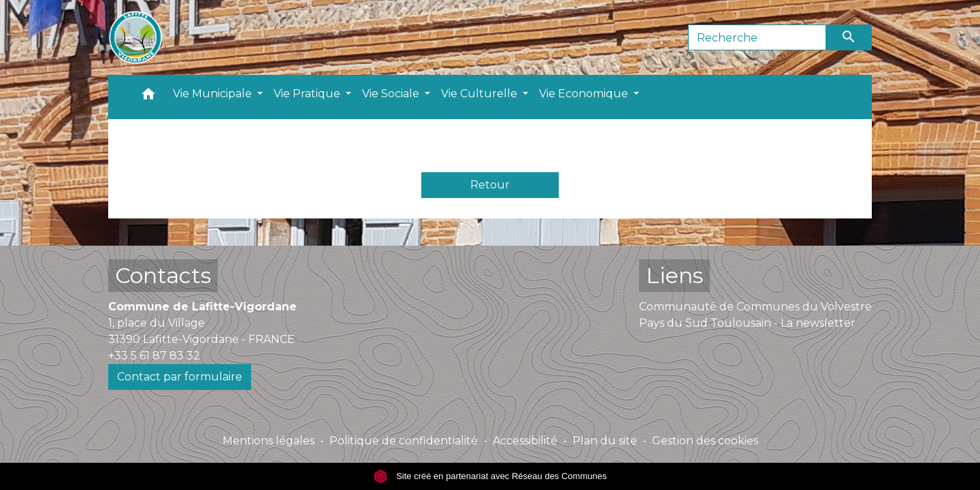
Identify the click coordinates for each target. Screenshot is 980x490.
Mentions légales (268, 441)
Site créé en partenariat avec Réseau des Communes (490, 476)
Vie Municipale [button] (214, 94)
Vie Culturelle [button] (480, 94)
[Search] (757, 37)
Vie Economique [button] (585, 94)
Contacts (163, 275)
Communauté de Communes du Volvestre (755, 307)
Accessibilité (525, 441)
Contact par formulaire (180, 377)
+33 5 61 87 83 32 (154, 356)
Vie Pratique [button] (308, 94)
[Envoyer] (849, 37)
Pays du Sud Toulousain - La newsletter (747, 323)
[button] (148, 97)
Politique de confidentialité (404, 441)
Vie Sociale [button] (392, 94)
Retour (490, 185)
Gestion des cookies (705, 441)
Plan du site (605, 441)
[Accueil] (135, 37)
